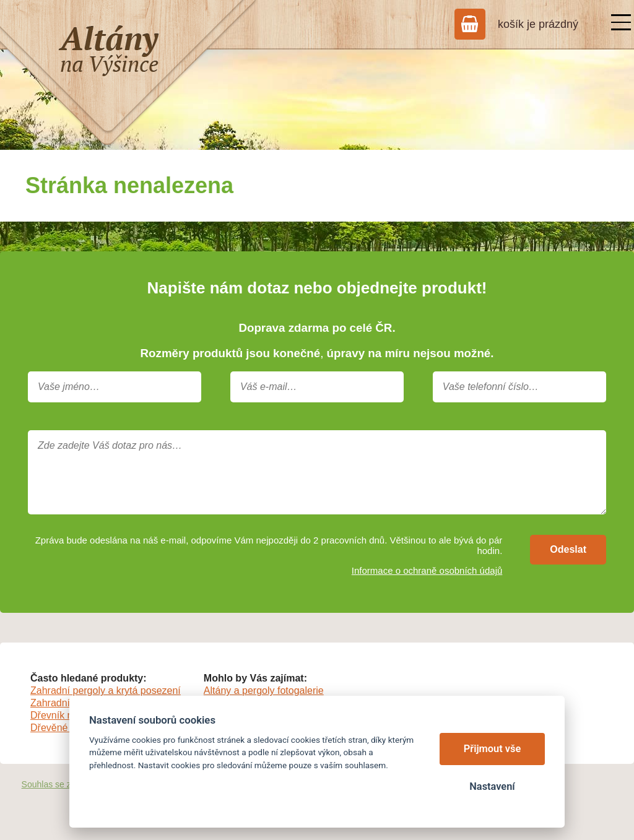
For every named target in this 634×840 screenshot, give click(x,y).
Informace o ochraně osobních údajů (427, 570)
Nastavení (492, 786)
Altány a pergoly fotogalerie (264, 691)
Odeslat (568, 549)
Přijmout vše (493, 749)
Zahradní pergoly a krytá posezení (106, 691)
